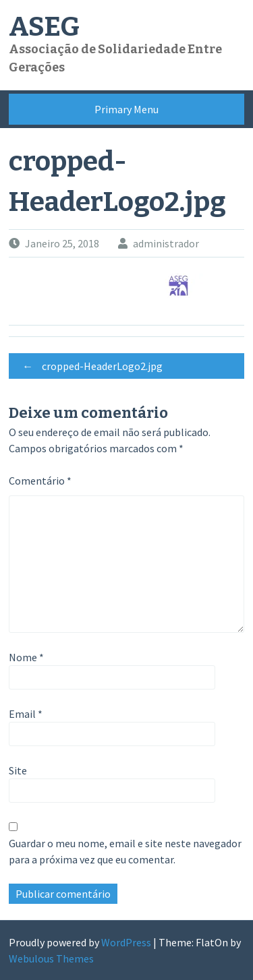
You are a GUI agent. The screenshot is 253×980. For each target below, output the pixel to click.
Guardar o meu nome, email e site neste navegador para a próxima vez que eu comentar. (125, 851)
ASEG (44, 27)
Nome (26, 657)
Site (18, 770)
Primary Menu (126, 109)
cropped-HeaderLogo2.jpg (89, 366)
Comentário (40, 481)
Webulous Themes (51, 958)
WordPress (126, 942)
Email (26, 714)
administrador (166, 243)
